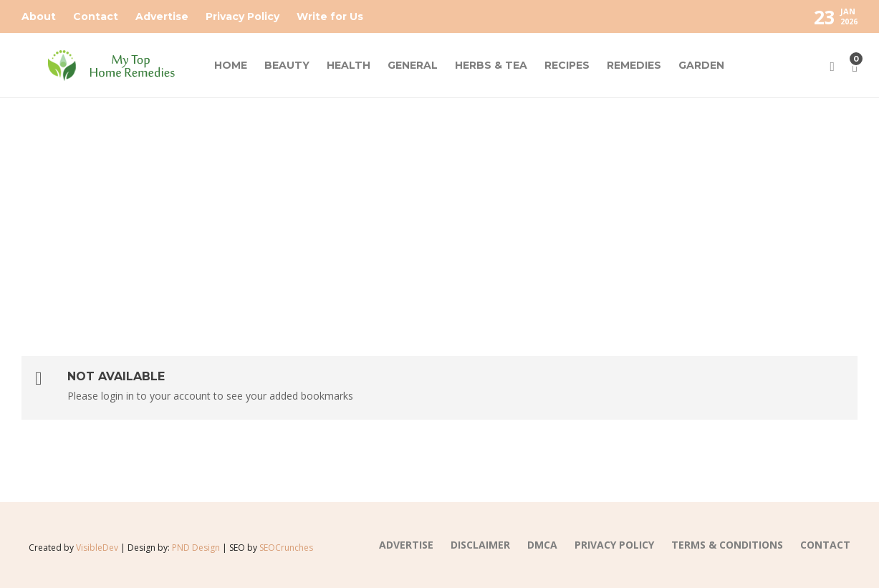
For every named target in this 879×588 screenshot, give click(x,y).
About (39, 16)
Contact (96, 16)
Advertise (162, 16)
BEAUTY (287, 65)
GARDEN (701, 65)
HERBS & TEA (491, 65)
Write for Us (330, 16)
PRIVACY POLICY (614, 545)
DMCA (542, 545)
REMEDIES (634, 65)
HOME (231, 65)
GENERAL (413, 65)
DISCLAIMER (480, 545)
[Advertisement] (440, 206)
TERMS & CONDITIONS (727, 545)
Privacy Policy (242, 16)
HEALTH (349, 65)
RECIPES (567, 65)
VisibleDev (97, 548)
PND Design (196, 548)
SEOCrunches (286, 548)
